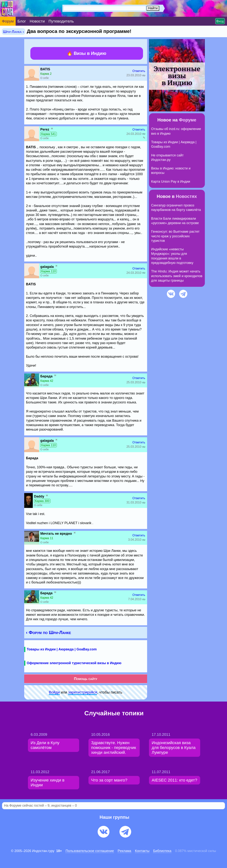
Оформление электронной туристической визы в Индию (74, 663)
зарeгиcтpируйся (83, 692)
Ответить (139, 71)
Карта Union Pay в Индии (171, 182)
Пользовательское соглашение (90, 851)
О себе (45, 78)
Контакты (142, 851)
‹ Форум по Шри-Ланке (49, 632)
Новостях (186, 196)
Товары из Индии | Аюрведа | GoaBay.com (62, 649)
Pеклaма (124, 851)
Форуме (188, 120)
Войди (54, 692)
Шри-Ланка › (14, 32)
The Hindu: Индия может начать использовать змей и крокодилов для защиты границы (177, 276)
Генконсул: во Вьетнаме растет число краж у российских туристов (175, 236)
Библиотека (162, 851)
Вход (220, 21)
